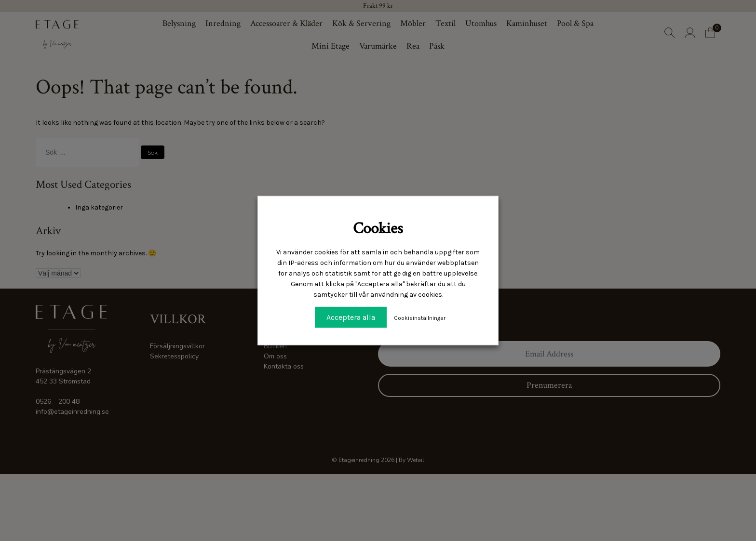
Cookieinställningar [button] (420, 318)
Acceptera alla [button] (351, 317)
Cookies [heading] (378, 228)
